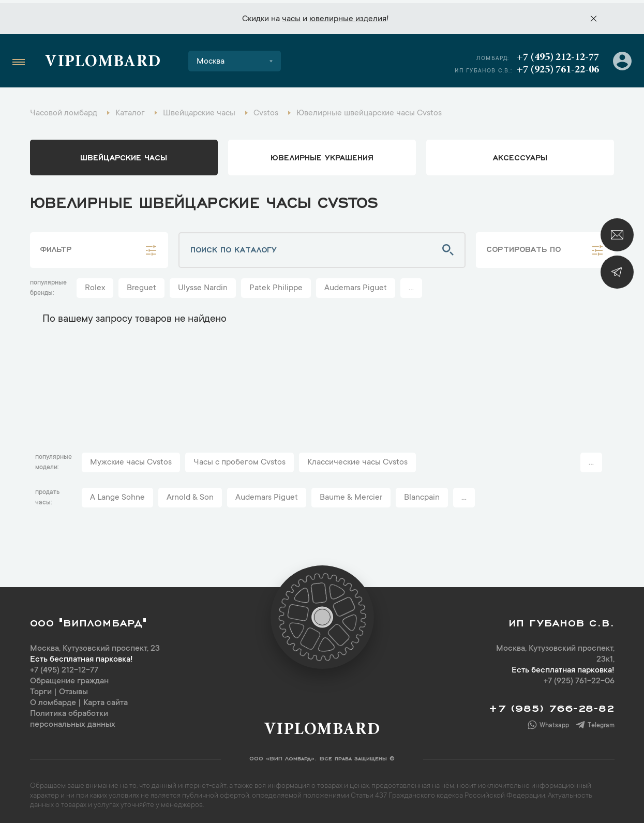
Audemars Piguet (356, 286)
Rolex (95, 286)
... (411, 286)
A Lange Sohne (117, 495)
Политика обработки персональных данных (73, 717)
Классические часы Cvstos (357, 460)
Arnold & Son (190, 495)
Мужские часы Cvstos (131, 460)
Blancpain (422, 495)
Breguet (141, 286)
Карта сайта (106, 700)
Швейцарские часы (124, 154)
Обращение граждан (69, 679)
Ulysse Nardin (203, 286)
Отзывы (73, 690)
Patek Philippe (276, 286)
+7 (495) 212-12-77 (557, 54)
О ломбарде (53, 700)
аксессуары (520, 154)
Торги (41, 690)
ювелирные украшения (322, 154)
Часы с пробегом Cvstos (239, 460)
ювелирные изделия (348, 16)
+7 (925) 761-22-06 (557, 67)
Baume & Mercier (351, 495)
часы (291, 16)
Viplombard (103, 59)
